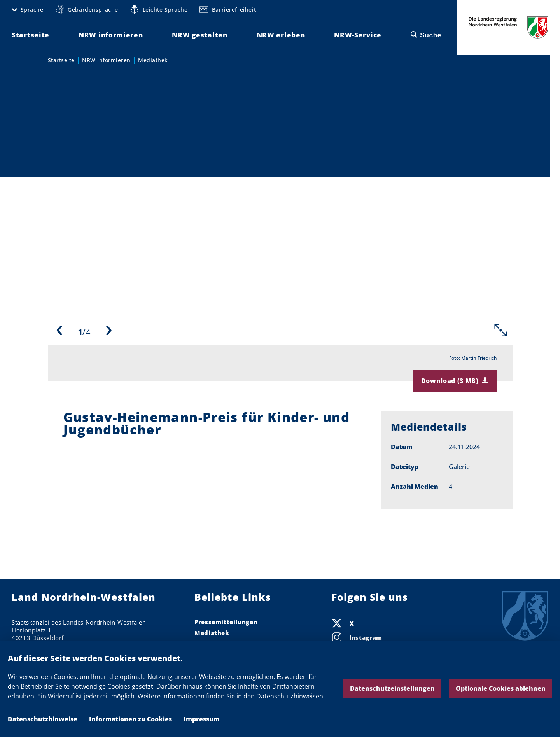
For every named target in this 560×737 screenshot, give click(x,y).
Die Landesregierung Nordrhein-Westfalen (508, 27)
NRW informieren (106, 60)
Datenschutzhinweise (43, 719)
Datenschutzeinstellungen (392, 688)
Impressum (202, 719)
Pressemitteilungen (226, 622)
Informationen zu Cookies (130, 719)
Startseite (61, 60)
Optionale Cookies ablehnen (501, 688)
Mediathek (153, 60)
